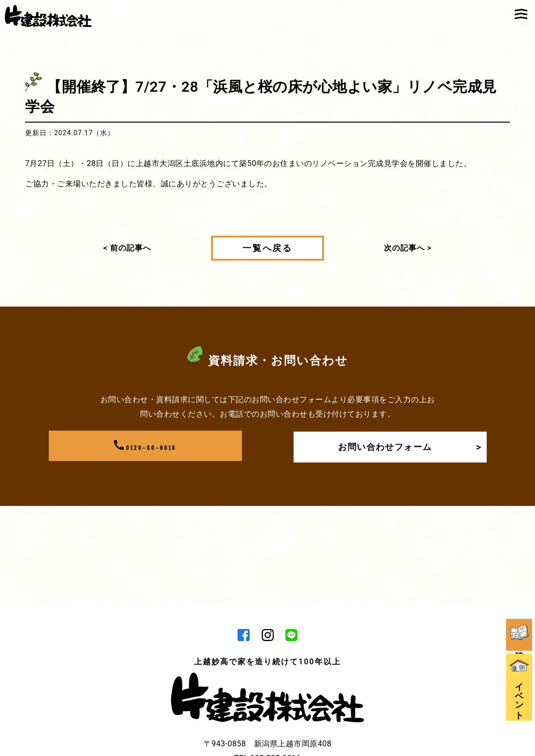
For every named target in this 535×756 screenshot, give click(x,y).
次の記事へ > (408, 248)
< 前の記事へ (127, 248)
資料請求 (521, 567)
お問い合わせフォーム (407, 446)
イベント (521, 634)
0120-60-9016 (145, 446)
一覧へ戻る (267, 248)
